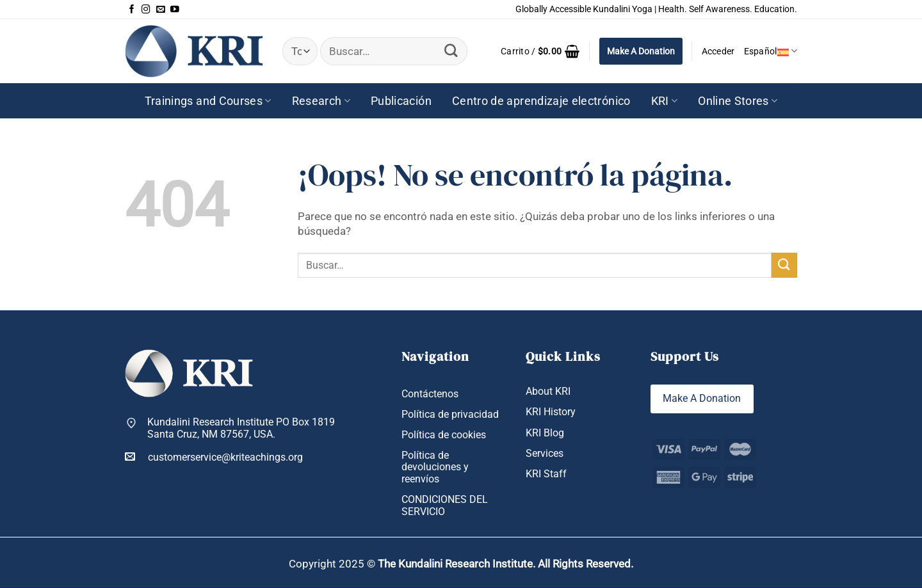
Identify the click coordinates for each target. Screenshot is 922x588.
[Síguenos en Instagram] (146, 10)
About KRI (548, 391)
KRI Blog (545, 433)
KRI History (551, 412)
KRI (665, 101)
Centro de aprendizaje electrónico (541, 101)
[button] (540, 51)
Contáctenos (430, 394)
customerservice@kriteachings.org (214, 457)
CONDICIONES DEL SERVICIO (445, 505)
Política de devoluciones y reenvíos (435, 467)
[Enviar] (451, 51)
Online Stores (738, 101)
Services (545, 453)
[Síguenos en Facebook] (132, 10)
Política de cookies (444, 435)
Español (771, 51)
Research (321, 101)
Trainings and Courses (208, 101)
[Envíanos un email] (161, 10)
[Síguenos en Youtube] (175, 10)
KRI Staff (546, 474)
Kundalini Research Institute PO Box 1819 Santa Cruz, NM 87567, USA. (241, 428)
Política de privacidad (450, 414)
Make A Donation (641, 51)
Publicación (401, 101)
